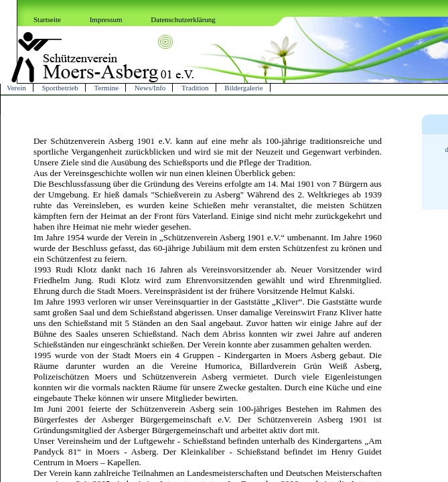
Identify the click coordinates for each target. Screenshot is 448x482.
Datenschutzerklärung (183, 19)
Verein (16, 88)
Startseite (47, 19)
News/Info (150, 88)
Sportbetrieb (60, 88)
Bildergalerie (243, 88)
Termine (107, 88)
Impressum (106, 19)
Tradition (195, 88)
